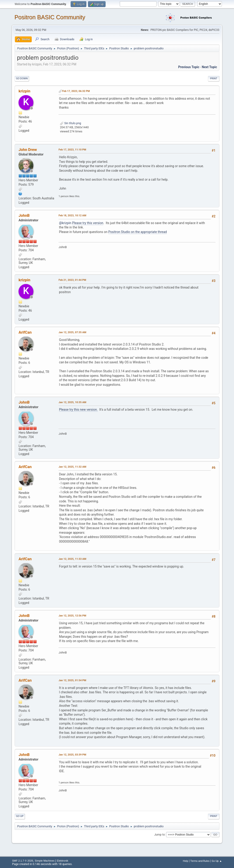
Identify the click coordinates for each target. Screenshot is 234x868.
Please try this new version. (78, 410)
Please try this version (88, 223)
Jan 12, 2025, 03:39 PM (72, 755)
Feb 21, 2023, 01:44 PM (72, 280)
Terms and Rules (200, 861)
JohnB (24, 215)
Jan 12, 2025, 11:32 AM (72, 467)
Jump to (160, 834)
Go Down (22, 79)
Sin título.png (70, 123)
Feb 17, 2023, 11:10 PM (72, 150)
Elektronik (63, 861)
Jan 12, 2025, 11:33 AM (72, 559)
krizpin (24, 91)
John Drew (28, 150)
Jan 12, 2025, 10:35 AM (72, 402)
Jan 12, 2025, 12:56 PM (72, 616)
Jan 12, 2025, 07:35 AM (72, 332)
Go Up (20, 816)
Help (185, 861)
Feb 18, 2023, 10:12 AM (72, 215)
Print (214, 79)
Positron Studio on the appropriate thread (138, 232)
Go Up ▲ (217, 861)
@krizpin (65, 223)
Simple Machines (45, 861)
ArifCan (25, 332)
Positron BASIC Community (50, 17)
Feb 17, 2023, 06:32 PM (76, 91)
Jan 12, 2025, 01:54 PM (72, 680)
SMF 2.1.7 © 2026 (23, 861)
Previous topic (189, 67)
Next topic (209, 67)
